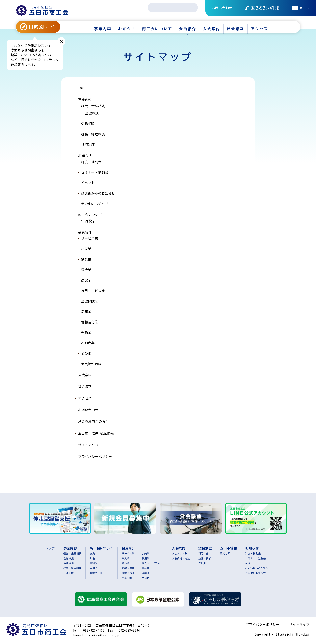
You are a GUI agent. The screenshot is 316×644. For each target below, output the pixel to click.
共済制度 (88, 145)
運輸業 (86, 333)
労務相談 (88, 124)
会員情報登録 (91, 364)
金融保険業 (90, 301)
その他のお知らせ (95, 204)
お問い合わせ (222, 8)
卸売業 (86, 312)
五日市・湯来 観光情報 (96, 433)
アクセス (259, 29)
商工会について (157, 29)
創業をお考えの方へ (93, 422)
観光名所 (225, 553)
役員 (92, 553)
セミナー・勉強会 (95, 172)
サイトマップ (88, 445)
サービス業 (90, 238)
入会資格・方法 (181, 558)
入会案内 (212, 29)
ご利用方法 (205, 563)
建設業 (86, 280)
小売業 (86, 249)
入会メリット (180, 553)
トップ (50, 548)
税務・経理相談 (93, 134)
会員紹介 (188, 29)
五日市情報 (229, 548)
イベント (88, 183)
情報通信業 (90, 322)
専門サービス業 (93, 291)
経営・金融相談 (93, 106)
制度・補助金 (91, 162)
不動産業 (88, 343)
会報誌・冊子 (97, 573)
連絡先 (94, 563)
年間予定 (88, 221)
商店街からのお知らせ (98, 193)
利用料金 (203, 553)
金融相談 (92, 113)
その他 (86, 353)
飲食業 (86, 259)
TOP (81, 88)
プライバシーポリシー (95, 457)
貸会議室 (236, 29)
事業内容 (103, 29)
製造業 (86, 270)
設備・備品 (205, 558)
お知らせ (127, 29)
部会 (92, 558)
